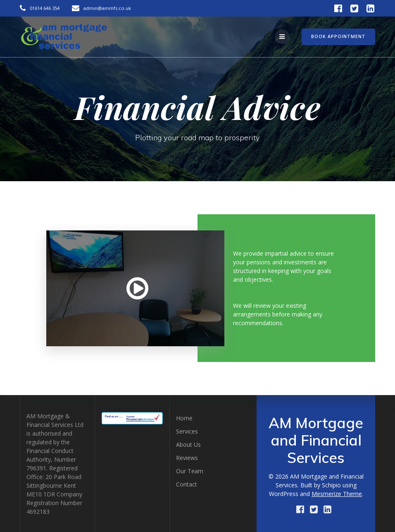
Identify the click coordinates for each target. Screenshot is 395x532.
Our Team (190, 471)
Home (184, 418)
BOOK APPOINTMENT (338, 36)
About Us (188, 445)
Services (187, 431)
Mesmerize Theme (337, 494)
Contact (187, 484)
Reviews (187, 458)
